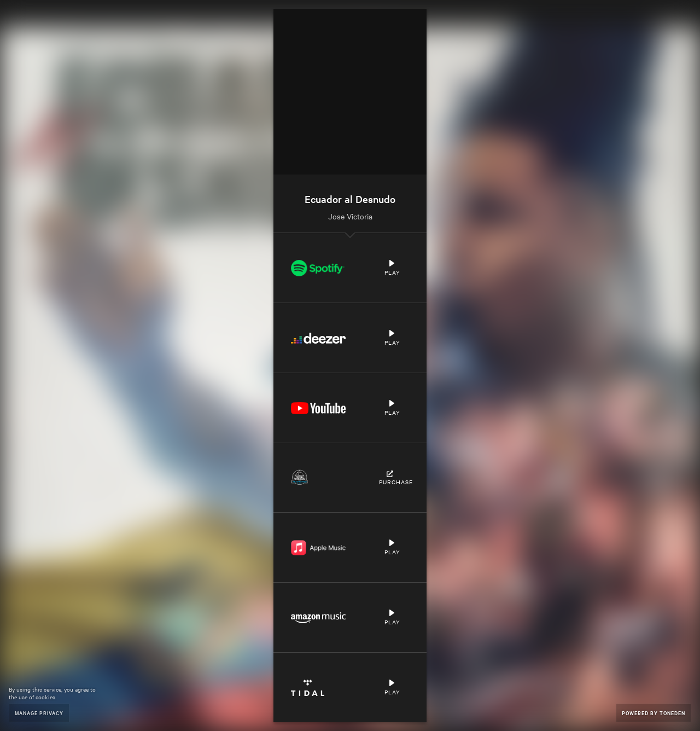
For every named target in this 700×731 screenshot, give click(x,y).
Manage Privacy (39, 713)
